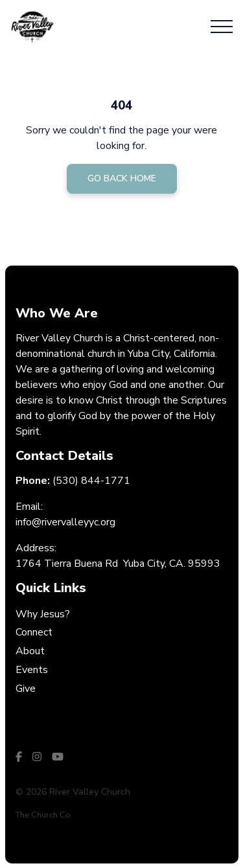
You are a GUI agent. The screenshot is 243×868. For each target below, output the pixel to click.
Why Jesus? (43, 614)
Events (32, 670)
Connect (34, 632)
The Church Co (43, 815)
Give (26, 689)
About (30, 651)
